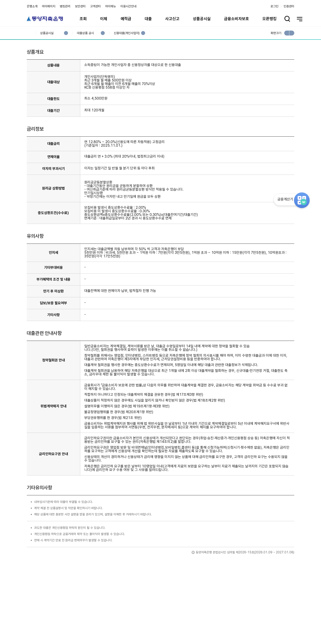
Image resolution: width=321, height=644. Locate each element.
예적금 (126, 19)
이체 (104, 19)
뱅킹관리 (65, 6)
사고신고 (172, 19)
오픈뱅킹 (270, 19)
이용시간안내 (128, 6)
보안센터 (80, 6)
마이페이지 (49, 6)
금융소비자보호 (237, 19)
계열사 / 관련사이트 (253, 629)
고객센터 (95, 6)
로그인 (274, 6)
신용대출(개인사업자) (127, 33)
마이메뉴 (111, 6)
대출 (148, 19)
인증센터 (289, 6)
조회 (83, 19)
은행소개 (32, 6)
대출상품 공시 (85, 33)
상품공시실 (202, 19)
